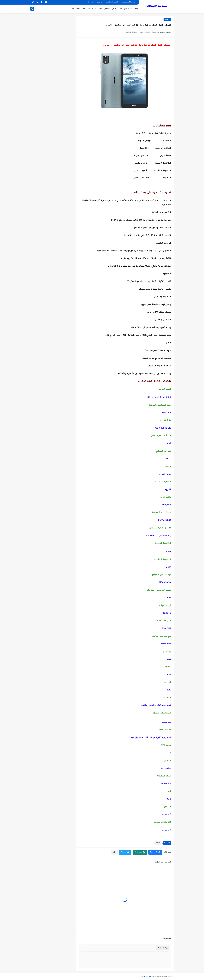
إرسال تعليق (162, 948)
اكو (73, 9)
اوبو (120, 9)
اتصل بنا (91, 2)
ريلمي (114, 9)
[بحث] (32, 9)
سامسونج (128, 9)
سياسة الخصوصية (129, 2)
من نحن (100, 2)
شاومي (107, 9)
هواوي (90, 9)
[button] (155, 852)
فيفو (78, 9)
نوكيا (136, 9)
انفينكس (98, 9)
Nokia (167, 20)
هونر (84, 9)
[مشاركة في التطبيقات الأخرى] (114, 852)
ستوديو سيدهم (157, 6)
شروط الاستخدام (112, 2)
